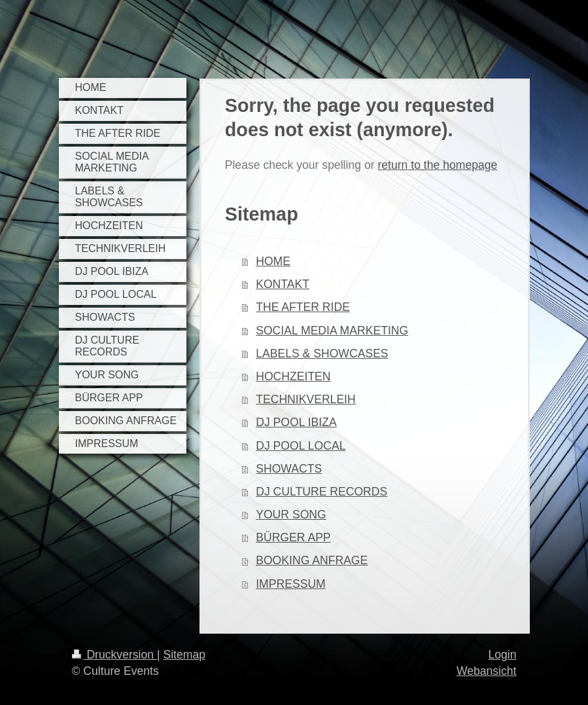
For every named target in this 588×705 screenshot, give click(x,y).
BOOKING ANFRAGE (312, 560)
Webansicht (487, 671)
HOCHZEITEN (293, 376)
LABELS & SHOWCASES (322, 353)
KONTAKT (283, 284)
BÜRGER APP (293, 537)
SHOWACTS (289, 469)
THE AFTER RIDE (303, 307)
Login (502, 655)
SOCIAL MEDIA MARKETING (332, 331)
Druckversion (114, 655)
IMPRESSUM (291, 584)
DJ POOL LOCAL (301, 446)
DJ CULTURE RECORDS (321, 492)
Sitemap (184, 655)
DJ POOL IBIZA (296, 422)
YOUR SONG (291, 515)
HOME (273, 261)
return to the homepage (437, 165)
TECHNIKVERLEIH (306, 399)
